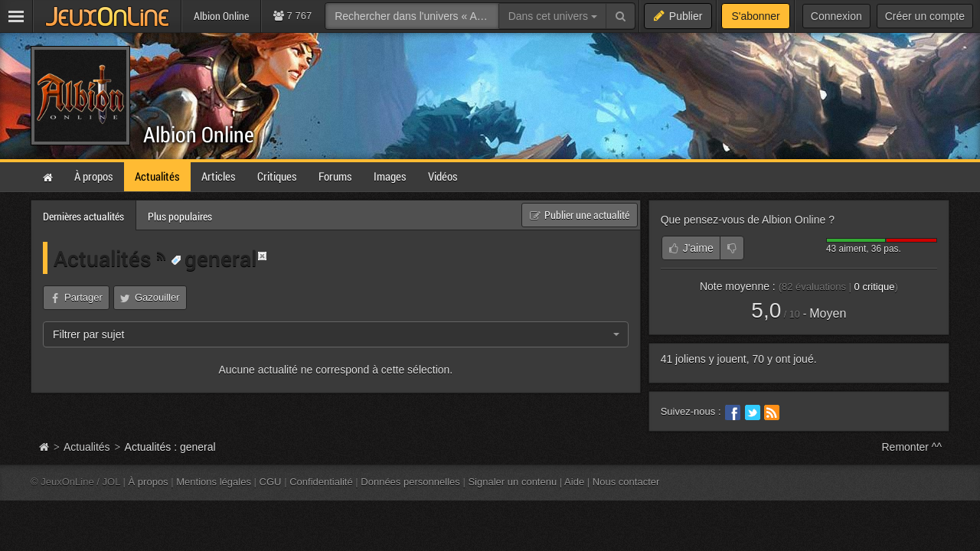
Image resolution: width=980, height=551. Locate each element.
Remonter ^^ (912, 447)
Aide (574, 482)
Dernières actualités (83, 216)
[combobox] (336, 334)
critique (875, 287)
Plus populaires (180, 216)
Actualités (105, 258)
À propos (149, 482)
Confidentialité (321, 482)
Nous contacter (626, 482)
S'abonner (755, 16)
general (214, 258)
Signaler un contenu (512, 482)
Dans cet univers (553, 16)
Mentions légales (214, 482)
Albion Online (199, 134)
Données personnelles (410, 482)
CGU (271, 482)
